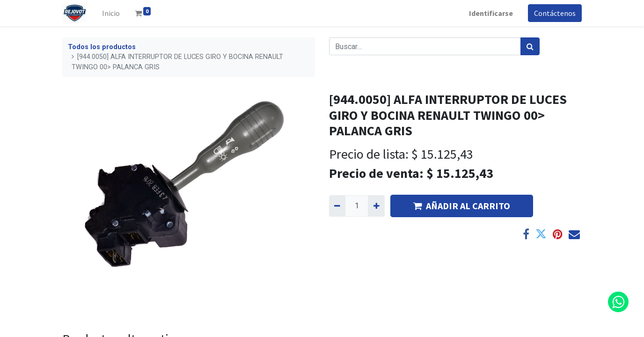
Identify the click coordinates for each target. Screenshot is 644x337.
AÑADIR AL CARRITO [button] (462, 206)
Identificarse (491, 13)
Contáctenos (555, 13)
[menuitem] (111, 13)
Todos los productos (102, 47)
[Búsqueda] (530, 46)
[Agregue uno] (376, 206)
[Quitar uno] (337, 206)
